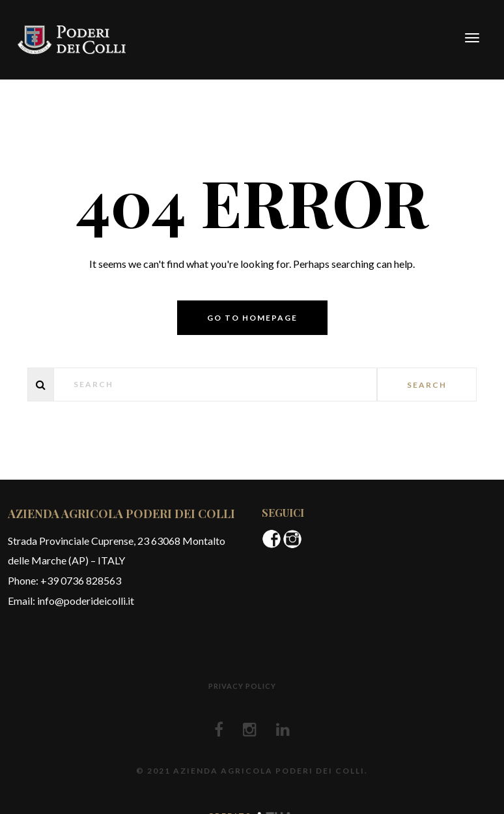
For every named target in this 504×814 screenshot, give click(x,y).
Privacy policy (242, 686)
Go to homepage (252, 318)
